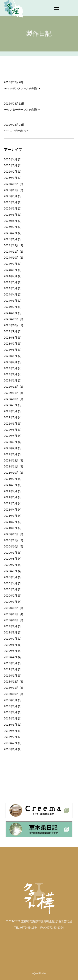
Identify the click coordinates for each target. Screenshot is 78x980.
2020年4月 (11, 583)
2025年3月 (11, 227)
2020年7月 (11, 565)
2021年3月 (11, 516)
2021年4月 (11, 510)
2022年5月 (11, 430)
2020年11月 (11, 540)
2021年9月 (11, 479)
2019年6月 (11, 645)
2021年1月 (11, 528)
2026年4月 (11, 159)
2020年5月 (11, 577)
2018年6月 (11, 718)
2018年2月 (11, 743)
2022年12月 (11, 387)
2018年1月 (11, 749)
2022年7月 (11, 417)
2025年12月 (11, 184)
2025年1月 (11, 239)
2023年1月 (11, 380)
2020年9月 (11, 553)
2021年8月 (11, 485)
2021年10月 (11, 473)
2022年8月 (11, 411)
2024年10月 (11, 258)
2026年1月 (11, 178)
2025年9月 (11, 196)
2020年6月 (11, 571)
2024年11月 (11, 252)
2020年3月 (11, 589)
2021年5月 (11, 503)
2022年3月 (11, 442)
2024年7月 (11, 276)
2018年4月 (11, 731)
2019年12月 (11, 608)
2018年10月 (11, 694)
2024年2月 (11, 307)
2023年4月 (11, 362)
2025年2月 (11, 233)
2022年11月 (11, 393)
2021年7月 (11, 491)
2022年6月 (11, 424)
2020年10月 (11, 546)
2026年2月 (11, 172)
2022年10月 (11, 399)
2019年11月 (11, 614)
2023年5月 (11, 356)
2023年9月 (11, 331)
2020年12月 (11, 534)
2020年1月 (11, 602)
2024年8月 (11, 270)
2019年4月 (11, 657)
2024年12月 (11, 245)
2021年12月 (11, 460)
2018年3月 (11, 737)
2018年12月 (11, 682)
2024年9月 (11, 264)
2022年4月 (11, 436)
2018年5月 (11, 725)
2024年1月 (11, 313)
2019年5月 (11, 651)
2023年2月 (11, 374)
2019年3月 (11, 663)
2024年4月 (11, 294)
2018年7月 (11, 712)
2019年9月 (11, 626)
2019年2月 (11, 669)
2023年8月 (11, 338)
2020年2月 (11, 596)
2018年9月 (11, 700)
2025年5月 (11, 215)
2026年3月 (11, 165)
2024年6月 (11, 282)
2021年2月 (11, 522)
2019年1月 (11, 676)
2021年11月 (11, 466)
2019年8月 (11, 632)
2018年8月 (11, 706)
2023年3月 (11, 368)
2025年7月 (11, 202)
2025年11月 (11, 190)
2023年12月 (11, 319)
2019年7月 (11, 639)
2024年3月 (11, 301)
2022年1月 (11, 454)
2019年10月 (11, 620)
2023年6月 (11, 350)
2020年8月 (11, 559)
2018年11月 (11, 688)
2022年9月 (11, 405)
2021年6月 (11, 497)
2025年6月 (11, 208)
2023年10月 (11, 325)
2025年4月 (11, 221)
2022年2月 (11, 448)
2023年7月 (11, 344)
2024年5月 (11, 288)
